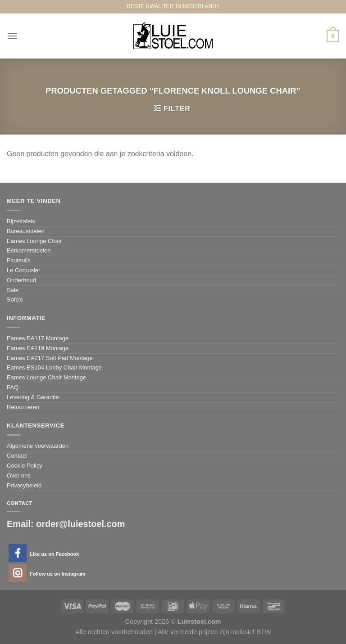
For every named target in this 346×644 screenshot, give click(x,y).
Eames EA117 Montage (38, 338)
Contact (17, 456)
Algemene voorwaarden (38, 446)
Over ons (19, 475)
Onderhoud (21, 280)
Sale (13, 290)
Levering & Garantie (33, 397)
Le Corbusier (23, 270)
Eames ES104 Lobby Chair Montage (54, 367)
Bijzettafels (21, 221)
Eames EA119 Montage (38, 348)
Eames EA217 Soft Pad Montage (50, 358)
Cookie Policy (25, 466)
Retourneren (23, 407)
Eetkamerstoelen (29, 250)
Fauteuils (19, 260)
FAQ (13, 387)
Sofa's (15, 299)
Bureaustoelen (26, 231)
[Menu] (12, 36)
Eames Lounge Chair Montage (46, 377)
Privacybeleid (24, 485)
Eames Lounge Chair (34, 241)
